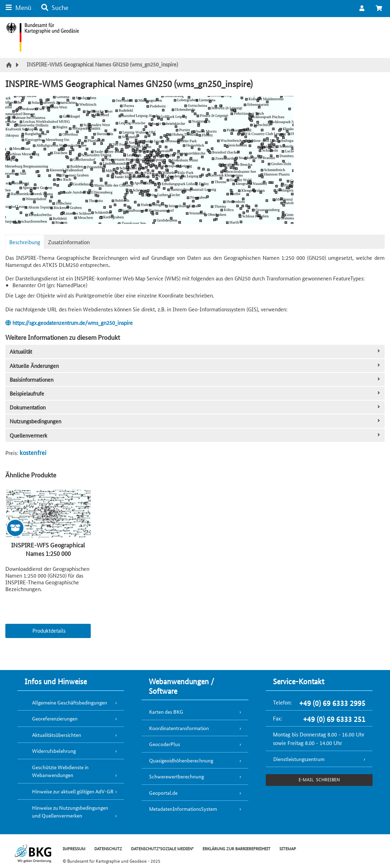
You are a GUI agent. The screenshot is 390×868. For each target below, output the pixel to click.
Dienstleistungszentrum (299, 759)
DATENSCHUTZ (108, 848)
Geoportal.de (163, 793)
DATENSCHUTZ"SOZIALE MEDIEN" (162, 848)
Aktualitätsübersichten (57, 735)
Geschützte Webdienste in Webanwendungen (60, 771)
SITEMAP (288, 848)
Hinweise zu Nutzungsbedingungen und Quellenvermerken (70, 812)
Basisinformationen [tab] (196, 379)
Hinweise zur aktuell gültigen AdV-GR (73, 791)
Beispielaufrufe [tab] (196, 393)
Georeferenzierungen (55, 718)
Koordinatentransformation (179, 728)
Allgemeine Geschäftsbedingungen (70, 702)
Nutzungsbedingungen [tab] (196, 421)
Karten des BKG (166, 712)
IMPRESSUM (74, 848)
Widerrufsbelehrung (54, 751)
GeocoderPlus (165, 744)
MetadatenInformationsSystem (183, 809)
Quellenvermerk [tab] (196, 435)
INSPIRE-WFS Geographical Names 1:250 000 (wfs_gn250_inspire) (48, 553)
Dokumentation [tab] (196, 407)
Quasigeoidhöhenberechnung (181, 760)
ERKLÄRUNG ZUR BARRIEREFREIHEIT (236, 848)
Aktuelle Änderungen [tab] (196, 366)
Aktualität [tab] (196, 351)
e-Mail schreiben (319, 779)
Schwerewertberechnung (176, 776)
